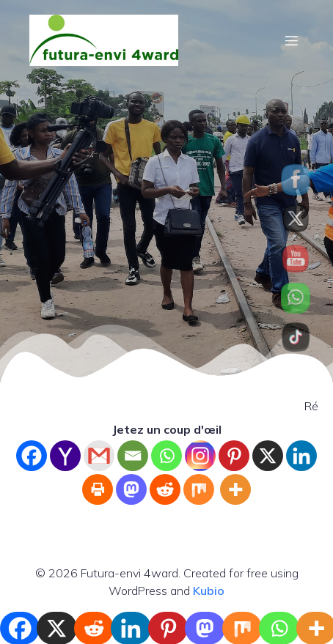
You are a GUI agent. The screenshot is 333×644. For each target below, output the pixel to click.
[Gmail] (99, 456)
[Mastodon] (131, 489)
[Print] (98, 489)
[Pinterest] (234, 456)
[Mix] (199, 489)
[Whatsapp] (166, 456)
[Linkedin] (301, 456)
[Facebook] (32, 456)
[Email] (133, 456)
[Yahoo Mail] (65, 456)
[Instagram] (200, 456)
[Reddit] (165, 489)
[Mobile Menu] (291, 40)
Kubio (209, 591)
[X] (268, 456)
